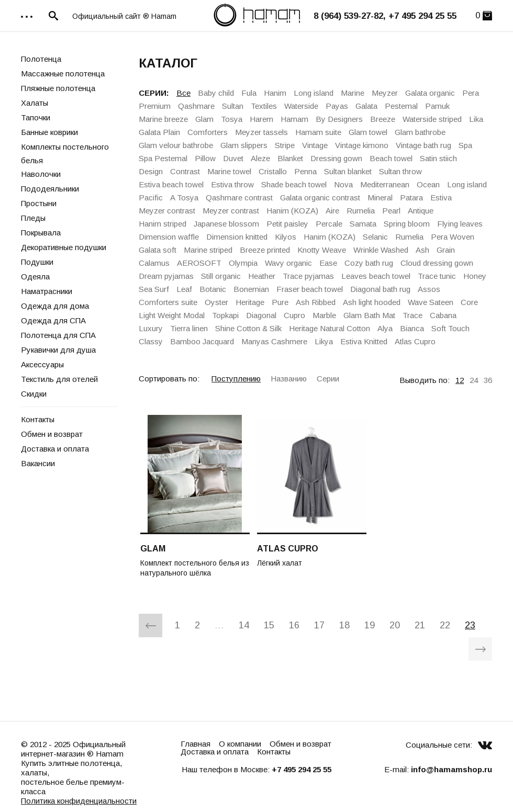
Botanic (213, 289)
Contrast (185, 171)
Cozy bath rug (369, 263)
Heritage (250, 302)
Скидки (34, 394)
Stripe (285, 145)
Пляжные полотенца (58, 88)
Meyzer (385, 93)
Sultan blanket (348, 171)
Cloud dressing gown (437, 263)
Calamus (154, 263)
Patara (411, 198)
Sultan (233, 106)
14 (244, 625)
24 (474, 380)
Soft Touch (450, 328)
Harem (261, 119)
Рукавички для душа (58, 350)
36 (488, 380)
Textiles (264, 106)
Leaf (184, 289)
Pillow (205, 158)
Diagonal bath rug (380, 289)
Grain (446, 250)
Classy (151, 341)
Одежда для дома (55, 306)
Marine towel (229, 171)
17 (319, 625)
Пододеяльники (50, 189)
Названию (289, 379)
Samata (363, 224)
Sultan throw (400, 171)
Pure (280, 302)
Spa (465, 145)
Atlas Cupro (415, 341)
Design (151, 171)
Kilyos (286, 237)
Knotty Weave (322, 250)
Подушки (37, 262)
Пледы (33, 218)
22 (445, 625)
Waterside (301, 106)
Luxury (151, 328)
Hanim (275, 93)
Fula (249, 93)
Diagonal (261, 315)
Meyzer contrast (167, 211)
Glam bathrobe (420, 132)
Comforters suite (168, 302)
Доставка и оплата (55, 449)
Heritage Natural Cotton (330, 328)
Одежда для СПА (53, 320)
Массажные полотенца (63, 74)
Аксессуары (42, 364)
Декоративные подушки (64, 247)
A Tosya (184, 198)
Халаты (35, 103)
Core (469, 302)
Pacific (151, 198)
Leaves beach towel (376, 276)
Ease (328, 263)
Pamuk (437, 106)
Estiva (441, 198)
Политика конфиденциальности (79, 801)
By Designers (339, 119)
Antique (421, 211)
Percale (329, 224)
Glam (204, 119)
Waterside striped (432, 119)
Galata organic (430, 93)
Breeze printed (265, 250)
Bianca (412, 328)
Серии (328, 379)
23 (470, 625)
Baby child (216, 93)
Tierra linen (189, 328)
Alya (385, 328)
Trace (412, 315)
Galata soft (158, 250)
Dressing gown (336, 158)
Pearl (391, 211)
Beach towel (391, 158)
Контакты (38, 419)
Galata (366, 106)
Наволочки (41, 174)
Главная (196, 744)
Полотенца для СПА (58, 335)
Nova (343, 184)
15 (269, 625)
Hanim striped (163, 224)
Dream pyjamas (166, 276)
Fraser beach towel (310, 289)
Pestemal (401, 106)
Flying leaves (460, 224)
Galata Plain (159, 132)
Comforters (208, 132)
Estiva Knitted (364, 341)
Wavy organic (288, 263)
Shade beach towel (294, 184)
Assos (429, 289)
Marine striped (208, 250)
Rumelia (361, 211)
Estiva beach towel (171, 184)
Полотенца (41, 59)
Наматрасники (47, 291)
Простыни (39, 203)
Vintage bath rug (423, 145)
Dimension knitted (237, 237)
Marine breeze (163, 119)
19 (370, 625)
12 (460, 380)
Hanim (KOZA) (292, 211)
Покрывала (41, 233)
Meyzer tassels (261, 132)
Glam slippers (244, 145)
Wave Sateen (431, 302)
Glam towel (368, 132)
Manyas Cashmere (274, 341)
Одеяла (35, 277)
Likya (324, 341)
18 (344, 625)
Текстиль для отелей (59, 379)
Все (183, 93)
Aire (332, 211)
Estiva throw (232, 184)
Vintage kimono (362, 145)
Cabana (443, 315)
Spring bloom (407, 224)
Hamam (294, 119)
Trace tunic (437, 276)
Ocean (428, 184)
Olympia (243, 263)
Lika (476, 119)
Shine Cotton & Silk (248, 328)
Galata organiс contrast (320, 198)
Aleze (260, 158)
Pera (471, 93)
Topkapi (225, 315)
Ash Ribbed (316, 302)
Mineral (380, 198)
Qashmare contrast (239, 198)
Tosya (232, 119)
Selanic (375, 237)
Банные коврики (49, 132)
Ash (422, 250)
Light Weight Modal (172, 315)
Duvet (233, 158)
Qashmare (196, 106)
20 (395, 625)
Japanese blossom (226, 224)
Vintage (315, 145)
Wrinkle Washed (381, 250)
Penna (305, 171)
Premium (155, 106)
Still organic (221, 276)
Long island (314, 93)
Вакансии (38, 463)
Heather (262, 276)
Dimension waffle (169, 237)
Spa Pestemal (163, 158)
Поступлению (236, 379)
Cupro (294, 315)
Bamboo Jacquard (202, 341)
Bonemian (251, 289)
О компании (240, 744)
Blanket (290, 158)
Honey (475, 276)
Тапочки (36, 117)
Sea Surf (154, 289)
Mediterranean (385, 184)
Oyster (216, 302)
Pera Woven (453, 237)
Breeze (383, 119)
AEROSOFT (199, 263)
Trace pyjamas (308, 276)
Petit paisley (287, 224)
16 (294, 625)
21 (420, 625)
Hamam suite (318, 132)
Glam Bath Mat (369, 315)
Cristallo (273, 171)
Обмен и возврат (52, 434)
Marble (324, 315)
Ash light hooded (372, 302)
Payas (337, 106)
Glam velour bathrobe (176, 145)
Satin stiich (438, 158)
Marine (353, 93)
